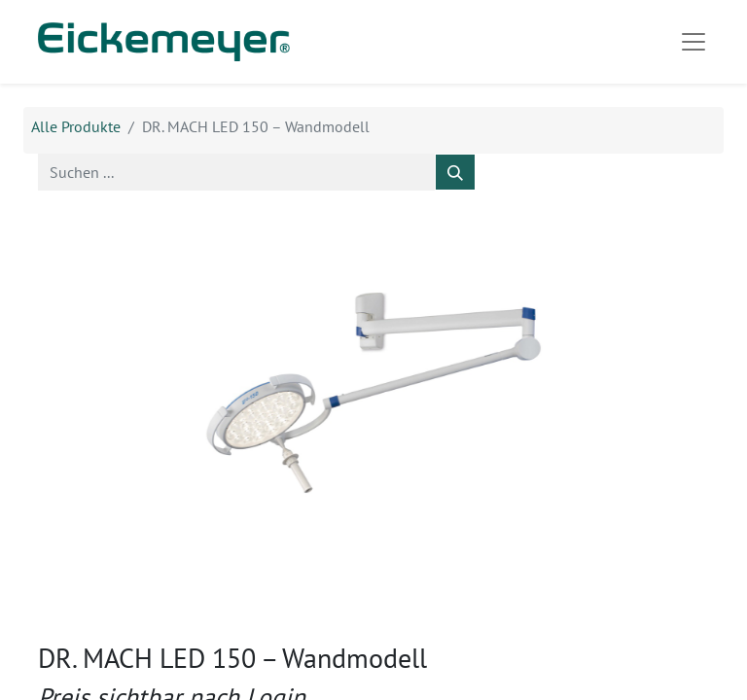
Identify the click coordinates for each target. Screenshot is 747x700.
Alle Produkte (76, 126)
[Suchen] (455, 172)
